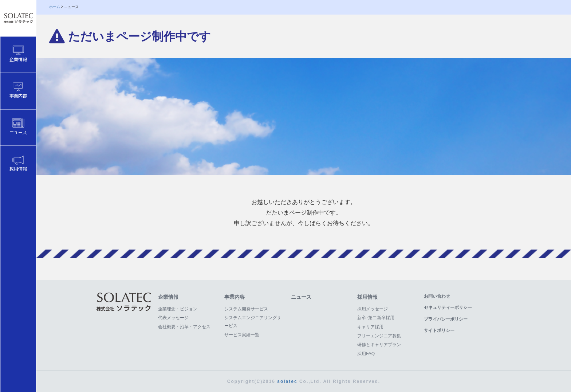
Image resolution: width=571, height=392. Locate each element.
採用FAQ (366, 354)
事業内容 (235, 297)
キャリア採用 (370, 327)
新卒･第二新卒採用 (376, 318)
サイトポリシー (439, 330)
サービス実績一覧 (242, 335)
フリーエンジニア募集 (379, 336)
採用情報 (367, 297)
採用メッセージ (373, 309)
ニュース (301, 297)
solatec (287, 381)
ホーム (55, 7)
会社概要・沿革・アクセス (184, 327)
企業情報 (168, 297)
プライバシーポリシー (446, 319)
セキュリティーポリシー (448, 307)
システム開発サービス (246, 309)
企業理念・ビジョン (178, 309)
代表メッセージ (173, 318)
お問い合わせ (437, 296)
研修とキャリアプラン (379, 345)
